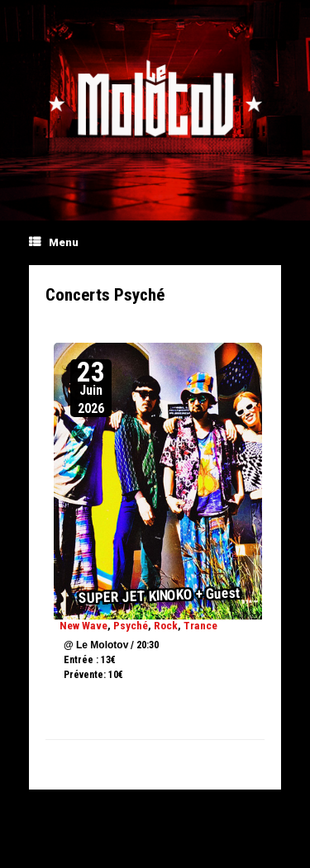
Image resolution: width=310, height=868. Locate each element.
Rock (166, 626)
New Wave (83, 626)
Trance (200, 626)
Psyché (131, 626)
